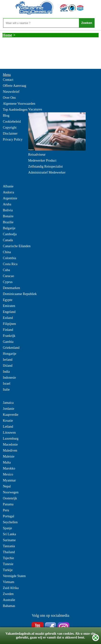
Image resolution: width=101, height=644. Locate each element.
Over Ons (9, 98)
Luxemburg (11, 439)
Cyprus (8, 282)
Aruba (7, 204)
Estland (8, 318)
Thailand (9, 552)
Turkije (8, 570)
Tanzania (9, 546)
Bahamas (9, 606)
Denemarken (11, 288)
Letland (8, 427)
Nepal (7, 486)
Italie (6, 390)
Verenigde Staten (14, 576)
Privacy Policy (13, 139)
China (7, 252)
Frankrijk (9, 336)
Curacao (8, 276)
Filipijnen (9, 324)
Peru (6, 510)
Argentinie (10, 198)
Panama (8, 504)
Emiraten (9, 306)
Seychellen (10, 522)
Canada (8, 240)
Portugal (8, 516)
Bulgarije (9, 228)
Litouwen (9, 433)
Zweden (8, 594)
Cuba (6, 270)
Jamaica (8, 403)
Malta (7, 462)
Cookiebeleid (12, 122)
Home (7, 35)
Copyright (10, 128)
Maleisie (9, 456)
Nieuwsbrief (11, 92)
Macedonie (10, 445)
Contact (8, 80)
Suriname (9, 540)
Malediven (10, 450)
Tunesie (8, 564)
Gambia (8, 342)
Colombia (9, 258)
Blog (6, 116)
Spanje (7, 528)
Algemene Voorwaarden (19, 104)
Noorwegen (11, 492)
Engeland (9, 312)
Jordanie (8, 409)
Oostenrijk (10, 498)
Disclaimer (10, 134)
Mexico (8, 474)
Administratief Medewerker (47, 172)
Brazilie (8, 222)
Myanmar (9, 480)
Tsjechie (8, 558)
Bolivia (8, 210)
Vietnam (8, 582)
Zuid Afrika (11, 588)
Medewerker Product (42, 161)
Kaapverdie (11, 415)
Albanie (8, 186)
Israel (7, 384)
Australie (9, 600)
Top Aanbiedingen (15, 110)
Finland (8, 330)
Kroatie (8, 421)
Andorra (8, 192)
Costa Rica (10, 264)
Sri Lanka (9, 534)
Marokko (9, 468)
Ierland (8, 360)
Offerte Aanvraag (14, 86)
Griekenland (11, 348)
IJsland (8, 366)
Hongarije (10, 354)
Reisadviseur (37, 155)
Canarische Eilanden (17, 246)
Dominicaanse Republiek (20, 294)
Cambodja (10, 234)
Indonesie (9, 378)
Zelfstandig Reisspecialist (45, 166)
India (6, 372)
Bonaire (8, 216)
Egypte (8, 300)
